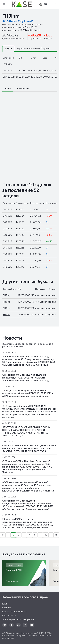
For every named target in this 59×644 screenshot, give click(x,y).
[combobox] (43, 4)
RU (43, 4)
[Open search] (55, 4)
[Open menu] (4, 4)
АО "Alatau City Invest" (18, 21)
